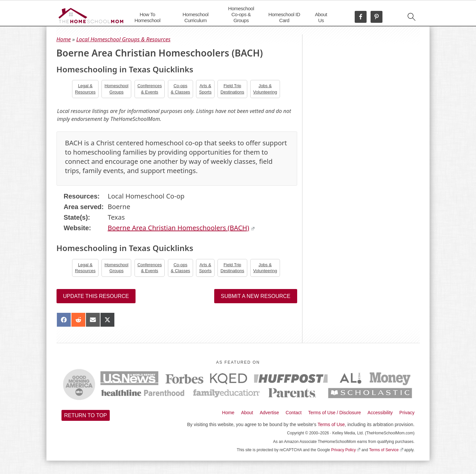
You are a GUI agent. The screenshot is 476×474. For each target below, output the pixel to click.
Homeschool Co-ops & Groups (241, 14)
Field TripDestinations (232, 89)
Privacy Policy (346, 450)
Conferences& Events (150, 89)
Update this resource (96, 296)
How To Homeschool (147, 17)
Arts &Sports (205, 89)
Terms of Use (331, 424)
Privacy (407, 413)
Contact (294, 413)
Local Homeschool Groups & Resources (123, 39)
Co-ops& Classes (181, 89)
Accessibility (380, 413)
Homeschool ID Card (284, 17)
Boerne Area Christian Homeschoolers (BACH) (181, 228)
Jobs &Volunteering (265, 89)
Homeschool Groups (116, 89)
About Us (321, 17)
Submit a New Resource (256, 296)
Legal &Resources (85, 89)
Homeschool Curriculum (195, 17)
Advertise (269, 413)
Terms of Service (386, 450)
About (247, 413)
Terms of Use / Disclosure (334, 413)
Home (64, 39)
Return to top (86, 415)
